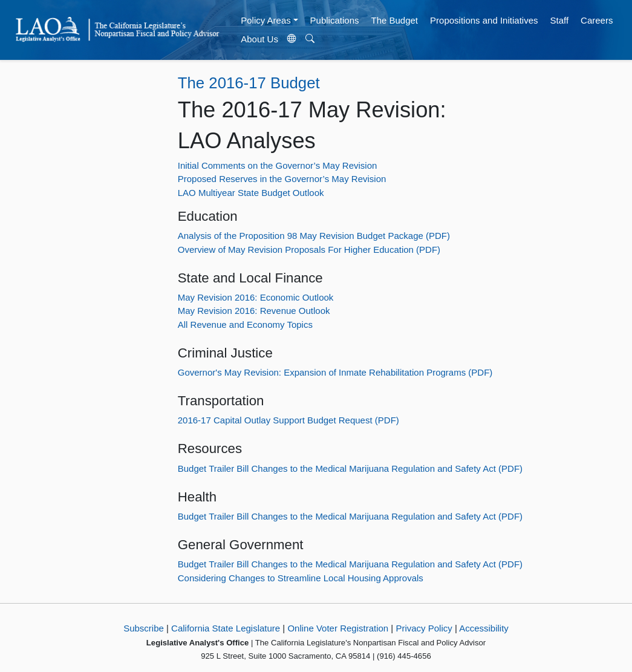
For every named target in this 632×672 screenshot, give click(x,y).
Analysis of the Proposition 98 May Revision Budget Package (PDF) (314, 236)
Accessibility (484, 628)
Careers (597, 20)
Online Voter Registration (338, 628)
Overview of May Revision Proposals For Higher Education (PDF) (309, 250)
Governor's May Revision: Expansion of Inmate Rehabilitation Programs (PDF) (335, 372)
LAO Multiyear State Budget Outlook (251, 193)
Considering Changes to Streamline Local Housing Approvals (301, 578)
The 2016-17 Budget (249, 83)
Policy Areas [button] (266, 20)
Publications (335, 20)
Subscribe (144, 628)
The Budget (394, 20)
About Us (259, 39)
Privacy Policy (424, 628)
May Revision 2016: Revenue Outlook (254, 311)
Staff (559, 20)
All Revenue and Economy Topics (245, 325)
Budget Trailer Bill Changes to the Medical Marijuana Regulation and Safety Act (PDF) (350, 468)
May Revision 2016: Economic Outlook (256, 297)
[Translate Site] (292, 39)
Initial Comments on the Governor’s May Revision (278, 165)
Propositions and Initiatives (484, 20)
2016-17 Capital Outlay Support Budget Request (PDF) (288, 420)
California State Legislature (226, 628)
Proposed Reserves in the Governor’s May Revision (282, 179)
